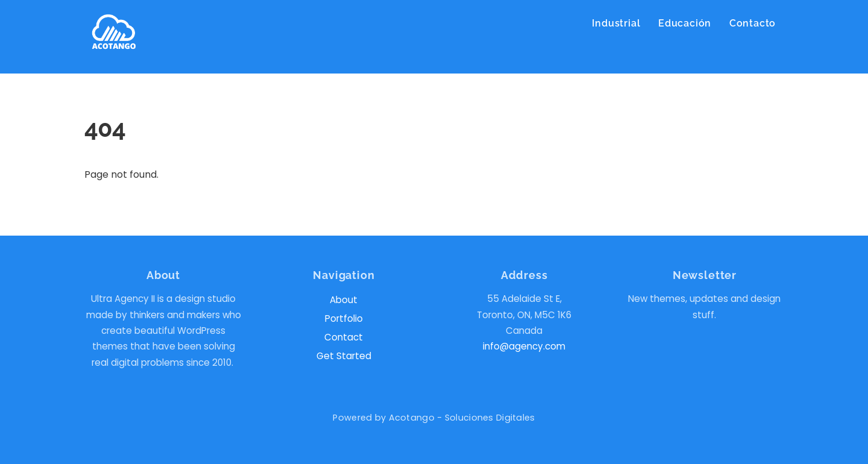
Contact (344, 337)
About (344, 300)
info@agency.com (524, 346)
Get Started (344, 356)
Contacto (753, 23)
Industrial (616, 23)
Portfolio (344, 318)
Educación (685, 23)
